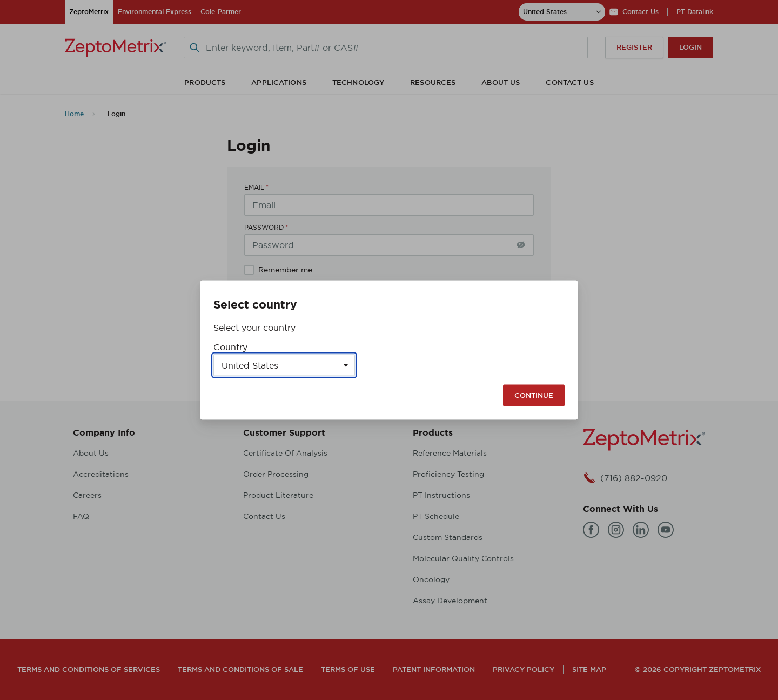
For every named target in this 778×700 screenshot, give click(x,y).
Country (230, 347)
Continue (534, 395)
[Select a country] (284, 365)
